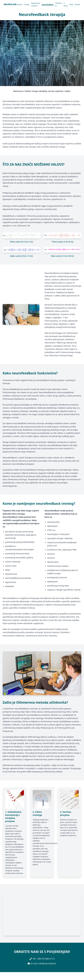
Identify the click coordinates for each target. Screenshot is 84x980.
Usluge (27, 4)
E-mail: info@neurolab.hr (43, 963)
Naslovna (19, 4)
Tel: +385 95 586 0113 (43, 959)
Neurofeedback (48, 4)
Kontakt (77, 4)
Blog (71, 4)
